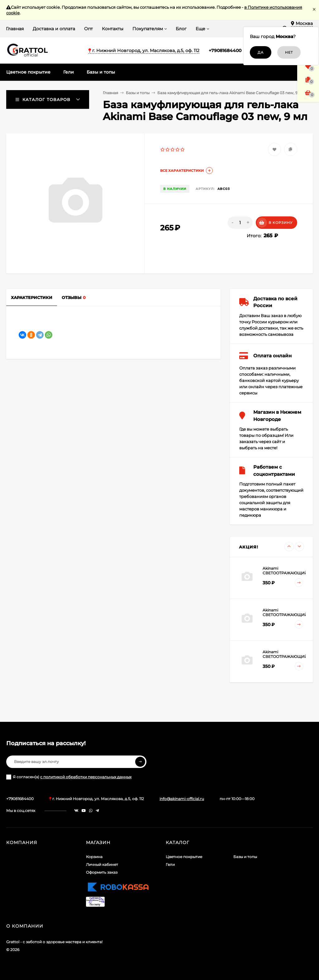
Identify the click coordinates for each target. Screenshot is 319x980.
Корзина (94, 857)
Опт (88, 29)
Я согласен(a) (69, 777)
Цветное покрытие (184, 857)
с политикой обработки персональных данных (86, 777)
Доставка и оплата (54, 29)
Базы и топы (138, 93)
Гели (170, 864)
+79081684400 (225, 51)
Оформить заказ (102, 872)
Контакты (113, 29)
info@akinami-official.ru (182, 799)
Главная (15, 29)
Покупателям (148, 29)
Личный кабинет (102, 864)
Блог (181, 29)
